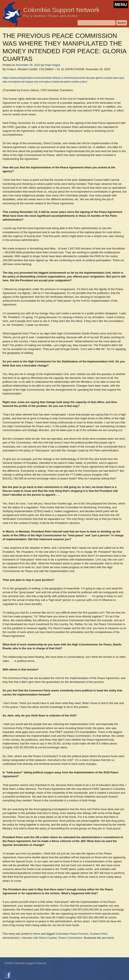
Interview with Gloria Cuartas (39, 938)
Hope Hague (52, 65)
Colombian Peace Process (72, 934)
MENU (121, 4)
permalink (108, 938)
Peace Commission (70, 938)
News (37, 934)
